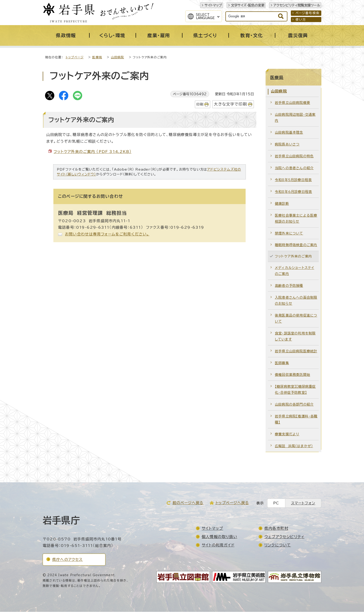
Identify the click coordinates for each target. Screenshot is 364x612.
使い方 (301, 20)
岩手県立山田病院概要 (292, 103)
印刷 (200, 104)
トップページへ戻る (232, 503)
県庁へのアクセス (68, 560)
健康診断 (282, 204)
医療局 (97, 58)
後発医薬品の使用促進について (296, 319)
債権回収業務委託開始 (292, 375)
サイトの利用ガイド (218, 545)
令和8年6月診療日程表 (293, 192)
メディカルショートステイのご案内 (294, 271)
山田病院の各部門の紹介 (294, 405)
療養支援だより (287, 434)
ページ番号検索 (307, 13)
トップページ (75, 58)
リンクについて (278, 545)
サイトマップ (213, 5)
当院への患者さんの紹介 (294, 168)
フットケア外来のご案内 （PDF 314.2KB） (93, 152)
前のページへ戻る (188, 503)
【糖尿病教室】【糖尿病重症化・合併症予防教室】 (295, 390)
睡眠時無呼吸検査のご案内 (296, 245)
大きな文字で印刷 (230, 104)
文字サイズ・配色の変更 (248, 5)
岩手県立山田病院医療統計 (296, 351)
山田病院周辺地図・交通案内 (295, 118)
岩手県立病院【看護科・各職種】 (296, 419)
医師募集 (282, 363)
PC (276, 503)
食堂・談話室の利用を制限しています (295, 336)
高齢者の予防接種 (289, 286)
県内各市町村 (276, 529)
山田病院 (118, 58)
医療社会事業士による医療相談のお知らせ (296, 219)
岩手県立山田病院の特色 (294, 156)
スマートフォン (303, 503)
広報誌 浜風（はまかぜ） (294, 446)
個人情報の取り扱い (219, 537)
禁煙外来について (289, 233)
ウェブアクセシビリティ (284, 537)
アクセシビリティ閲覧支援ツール (297, 5)
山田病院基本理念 (289, 133)
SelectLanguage (205, 16)
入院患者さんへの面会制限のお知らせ (296, 301)
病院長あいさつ (287, 144)
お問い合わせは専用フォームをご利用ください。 (107, 234)
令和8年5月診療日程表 (293, 180)
